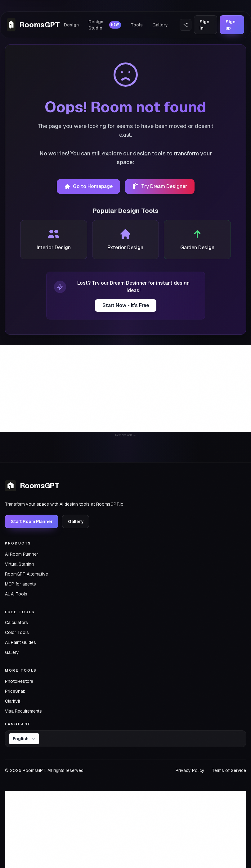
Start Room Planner (32, 521)
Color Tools (17, 632)
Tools (137, 25)
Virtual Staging (19, 564)
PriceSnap (15, 691)
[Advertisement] (125, 388)
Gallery (160, 25)
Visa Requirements (23, 711)
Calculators (16, 622)
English (25, 739)
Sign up (230, 25)
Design (73, 25)
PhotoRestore (19, 681)
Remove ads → (126, 435)
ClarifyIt (13, 701)
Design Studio (105, 25)
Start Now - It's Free (126, 305)
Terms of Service (229, 770)
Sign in (204, 25)
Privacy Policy (190, 770)
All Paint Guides (20, 642)
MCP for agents (20, 584)
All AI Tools (16, 594)
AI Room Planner (22, 554)
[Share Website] (185, 25)
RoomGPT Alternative (27, 574)
